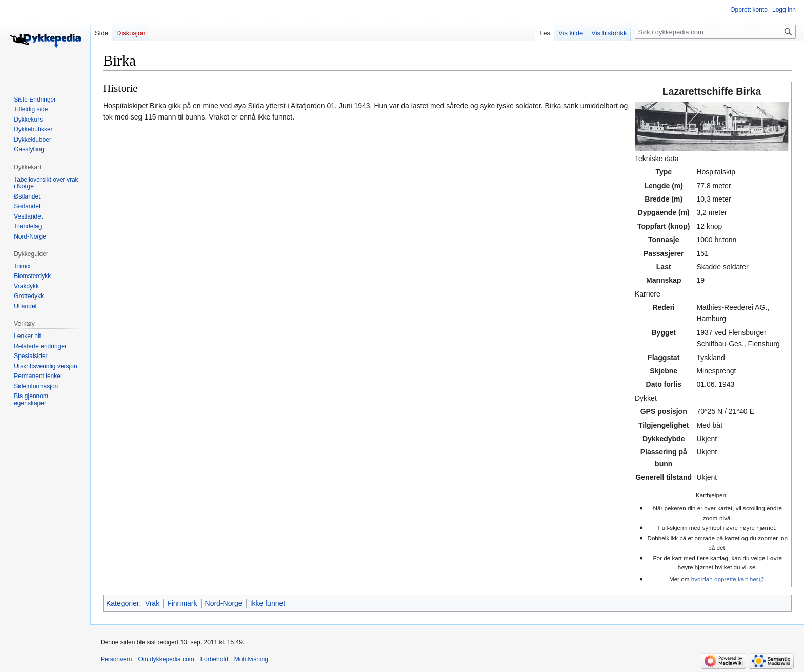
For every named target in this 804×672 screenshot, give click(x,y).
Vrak (152, 603)
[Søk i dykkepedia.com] (715, 32)
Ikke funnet (268, 603)
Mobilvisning (251, 659)
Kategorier (123, 603)
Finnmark (182, 603)
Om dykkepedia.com (166, 659)
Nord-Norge (224, 603)
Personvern (116, 659)
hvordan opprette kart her (725, 579)
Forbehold (214, 659)
